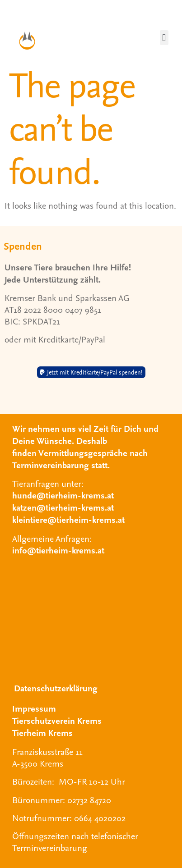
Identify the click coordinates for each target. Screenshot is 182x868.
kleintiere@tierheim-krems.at (68, 519)
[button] (164, 38)
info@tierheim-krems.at (58, 550)
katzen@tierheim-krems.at (63, 507)
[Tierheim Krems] (91, 618)
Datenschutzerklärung (56, 688)
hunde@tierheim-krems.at (63, 495)
